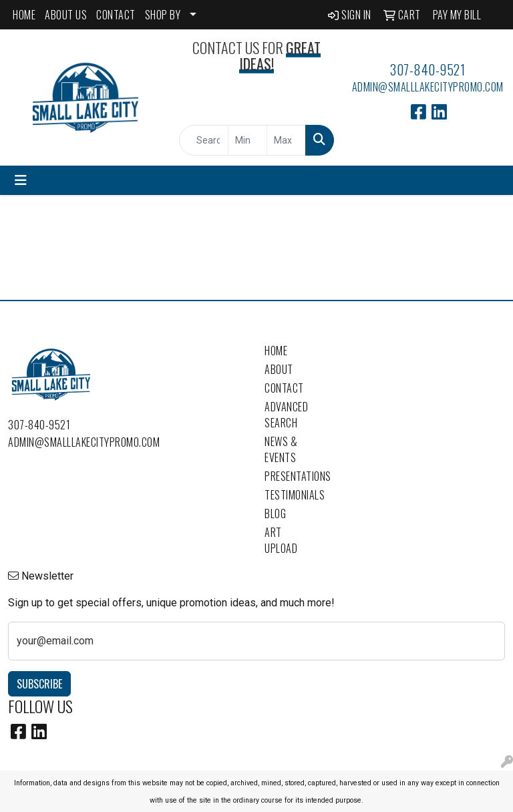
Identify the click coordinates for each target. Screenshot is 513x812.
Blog (275, 514)
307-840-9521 (427, 69)
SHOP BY (163, 15)
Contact (284, 388)
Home (276, 351)
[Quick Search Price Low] (247, 140)
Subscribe (39, 684)
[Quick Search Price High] (286, 140)
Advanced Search (286, 415)
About (279, 369)
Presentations (289, 476)
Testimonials (289, 495)
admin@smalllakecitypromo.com (428, 87)
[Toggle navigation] (21, 180)
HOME (24, 15)
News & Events (281, 449)
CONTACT (116, 15)
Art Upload (281, 540)
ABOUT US (66, 15)
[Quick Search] (204, 140)
